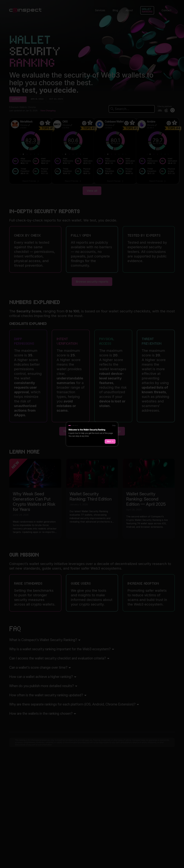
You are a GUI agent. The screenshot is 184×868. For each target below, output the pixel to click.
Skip (114, 425)
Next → (110, 441)
